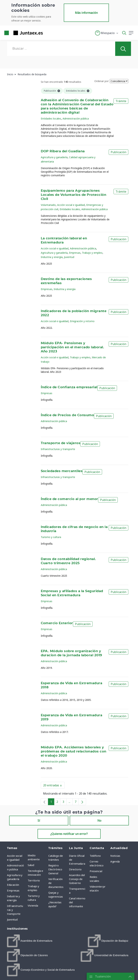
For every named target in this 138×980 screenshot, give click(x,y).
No (99, 821)
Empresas (75, 253)
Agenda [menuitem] (115, 861)
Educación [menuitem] (13, 885)
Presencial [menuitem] (96, 871)
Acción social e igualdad (71, 205)
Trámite (121, 101)
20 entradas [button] (54, 786)
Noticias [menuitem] (115, 856)
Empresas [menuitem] (13, 890)
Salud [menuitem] (31, 865)
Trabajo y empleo (92, 253)
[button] (107, 33)
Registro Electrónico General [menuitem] (55, 869)
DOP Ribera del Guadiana (63, 151)
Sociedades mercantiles (62, 471)
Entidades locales (51, 119)
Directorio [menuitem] (75, 869)
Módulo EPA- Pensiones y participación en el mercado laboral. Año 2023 (73, 347)
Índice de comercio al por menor (69, 499)
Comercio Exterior (57, 623)
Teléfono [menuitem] (95, 856)
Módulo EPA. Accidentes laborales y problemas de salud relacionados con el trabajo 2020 (74, 752)
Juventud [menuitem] (12, 919)
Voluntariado (48, 205)
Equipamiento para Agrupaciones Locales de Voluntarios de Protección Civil (74, 195)
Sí (39, 821)
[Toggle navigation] (48, 33)
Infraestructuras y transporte (58, 449)
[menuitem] (30, 941)
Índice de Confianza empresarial (69, 387)
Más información (86, 13)
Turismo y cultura (51, 537)
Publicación (119, 152)
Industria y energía (52, 257)
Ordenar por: (102, 81)
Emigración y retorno (82, 321)
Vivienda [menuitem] (33, 905)
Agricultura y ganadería (54, 157)
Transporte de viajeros (61, 443)
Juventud (69, 257)
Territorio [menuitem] (34, 880)
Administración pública (76, 119)
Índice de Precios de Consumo (67, 415)
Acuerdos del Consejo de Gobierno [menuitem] (77, 879)
